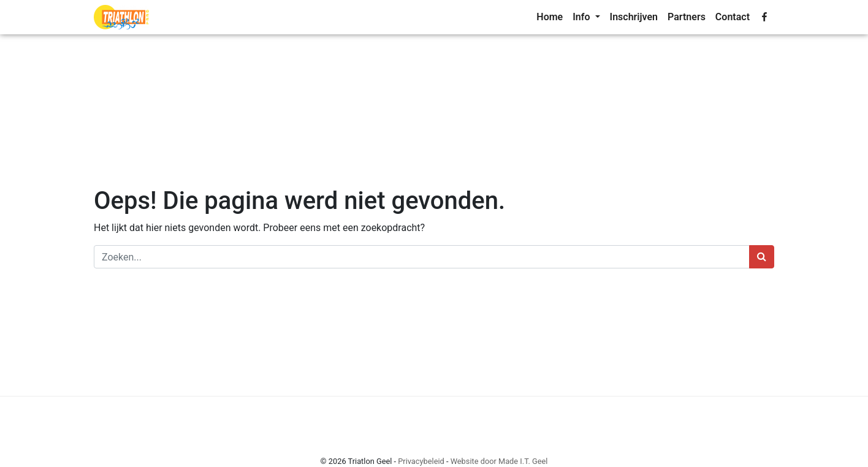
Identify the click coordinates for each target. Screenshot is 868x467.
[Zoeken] (422, 257)
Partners (687, 17)
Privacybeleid (421, 461)
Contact (733, 17)
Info (582, 17)
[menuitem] (550, 17)
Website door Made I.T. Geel (499, 461)
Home (550, 17)
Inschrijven (634, 17)
